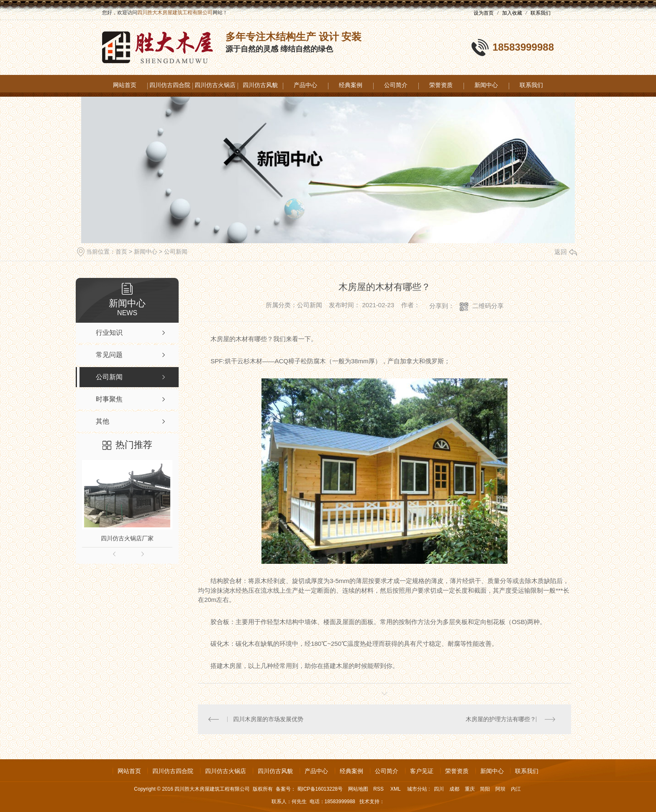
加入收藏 (512, 13)
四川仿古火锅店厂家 (127, 538)
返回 (566, 252)
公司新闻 (176, 252)
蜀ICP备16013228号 (320, 789)
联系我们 (541, 13)
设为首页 (484, 13)
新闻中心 (486, 85)
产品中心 (305, 85)
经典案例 (351, 85)
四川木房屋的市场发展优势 (269, 719)
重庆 (470, 789)
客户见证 (422, 771)
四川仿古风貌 (260, 85)
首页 (121, 252)
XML (396, 789)
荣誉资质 (441, 85)
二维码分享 (488, 306)
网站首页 (125, 85)
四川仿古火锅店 (215, 85)
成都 (454, 789)
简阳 (485, 789)
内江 (516, 789)
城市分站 (417, 789)
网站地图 (358, 789)
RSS (379, 789)
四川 (439, 789)
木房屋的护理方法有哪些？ (501, 719)
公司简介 (396, 85)
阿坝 (500, 789)
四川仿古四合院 (170, 85)
